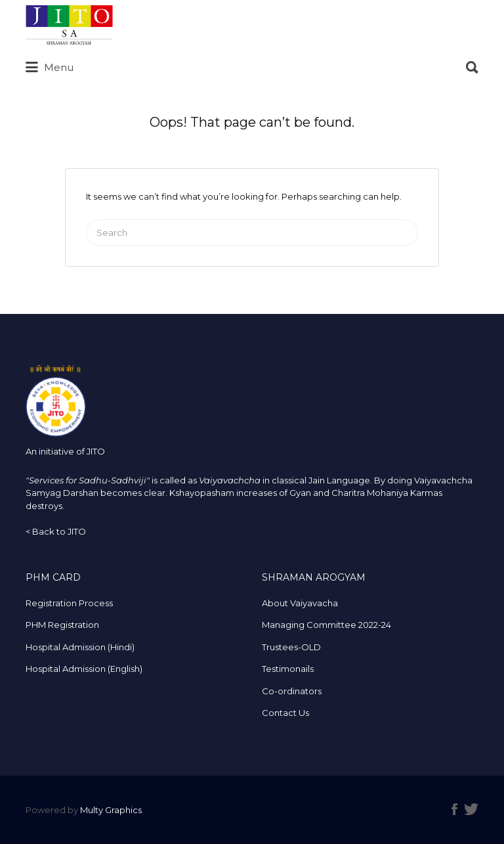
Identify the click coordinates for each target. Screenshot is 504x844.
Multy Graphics (111, 810)
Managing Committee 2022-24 (326, 625)
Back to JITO (59, 531)
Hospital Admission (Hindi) (80, 647)
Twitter (471, 809)
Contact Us (285, 713)
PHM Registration (62, 625)
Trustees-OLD (291, 647)
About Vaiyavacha (300, 603)
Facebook (454, 809)
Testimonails (288, 669)
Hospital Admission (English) (84, 669)
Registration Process (69, 603)
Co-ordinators (292, 691)
